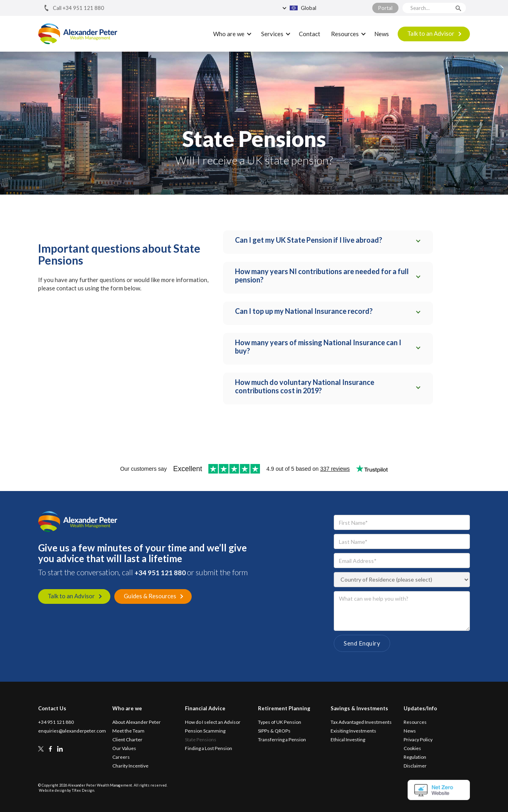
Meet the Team (128, 731)
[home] (78, 34)
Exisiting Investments (353, 731)
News (382, 34)
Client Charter (127, 740)
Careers (121, 757)
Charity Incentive (130, 766)
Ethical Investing (348, 740)
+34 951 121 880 (161, 573)
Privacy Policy (418, 740)
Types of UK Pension (280, 722)
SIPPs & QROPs (274, 731)
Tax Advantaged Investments (361, 722)
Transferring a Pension (282, 740)
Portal (385, 8)
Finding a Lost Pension (209, 748)
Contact (310, 34)
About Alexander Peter (137, 722)
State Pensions (201, 740)
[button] (317, 8)
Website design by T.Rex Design (66, 790)
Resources (415, 722)
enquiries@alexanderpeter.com (72, 731)
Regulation (415, 757)
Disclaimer (415, 766)
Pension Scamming (205, 731)
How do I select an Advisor (213, 722)
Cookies (412, 748)
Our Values (124, 748)
